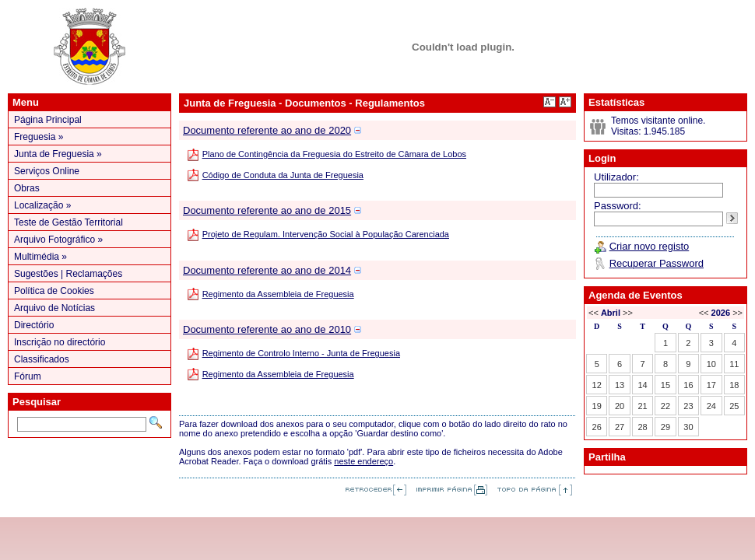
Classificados (42, 359)
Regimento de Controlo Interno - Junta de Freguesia (301, 353)
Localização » (42, 205)
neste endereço (363, 461)
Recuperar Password (657, 263)
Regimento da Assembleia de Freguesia (278, 294)
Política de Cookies (54, 291)
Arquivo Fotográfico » (58, 240)
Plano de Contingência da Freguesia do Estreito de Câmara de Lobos (334, 154)
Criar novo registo (650, 246)
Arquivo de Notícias (54, 308)
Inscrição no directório (60, 342)
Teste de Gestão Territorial (68, 222)
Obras (27, 188)
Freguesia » (39, 137)
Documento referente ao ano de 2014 (267, 270)
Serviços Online (47, 171)
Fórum (28, 376)
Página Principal (48, 120)
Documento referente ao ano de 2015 (267, 210)
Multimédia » (40, 257)
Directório (34, 325)
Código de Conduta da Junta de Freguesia (283, 175)
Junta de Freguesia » (58, 154)
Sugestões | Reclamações (68, 274)
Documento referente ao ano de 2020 (267, 130)
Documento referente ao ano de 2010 (267, 329)
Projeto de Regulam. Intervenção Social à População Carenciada (326, 234)
